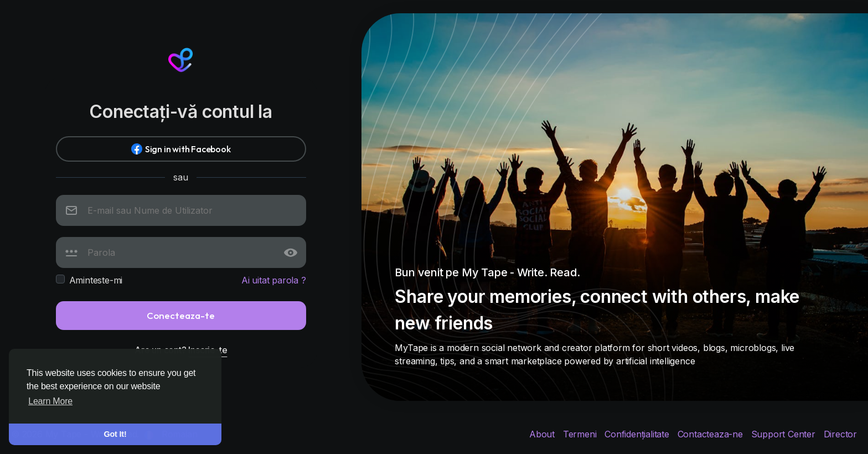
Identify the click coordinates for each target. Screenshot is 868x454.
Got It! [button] (115, 434)
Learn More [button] (50, 401)
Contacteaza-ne (712, 434)
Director (840, 434)
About (543, 434)
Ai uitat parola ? (274, 280)
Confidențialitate (638, 434)
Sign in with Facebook (181, 149)
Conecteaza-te (181, 315)
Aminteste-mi (96, 280)
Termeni (581, 434)
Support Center (785, 434)
